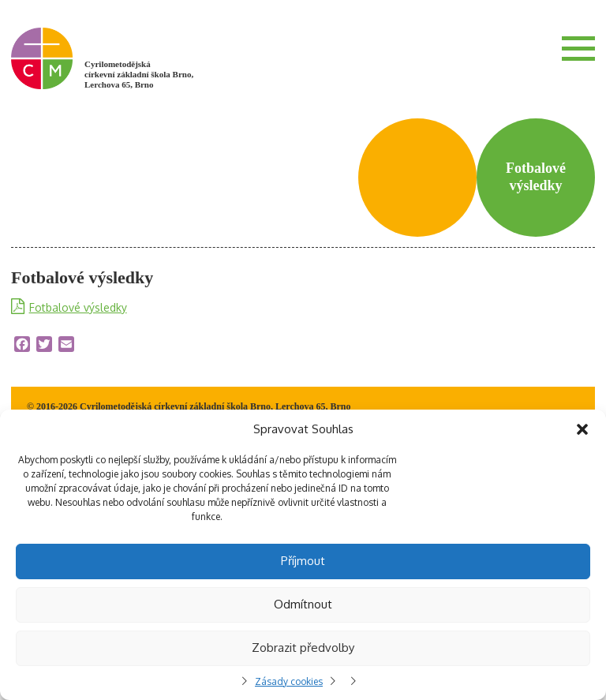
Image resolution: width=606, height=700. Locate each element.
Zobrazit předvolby (303, 648)
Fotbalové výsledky (78, 307)
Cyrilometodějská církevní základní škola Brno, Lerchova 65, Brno (139, 74)
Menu (578, 48)
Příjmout (303, 561)
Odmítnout (303, 604)
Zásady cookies (289, 681)
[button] (582, 429)
